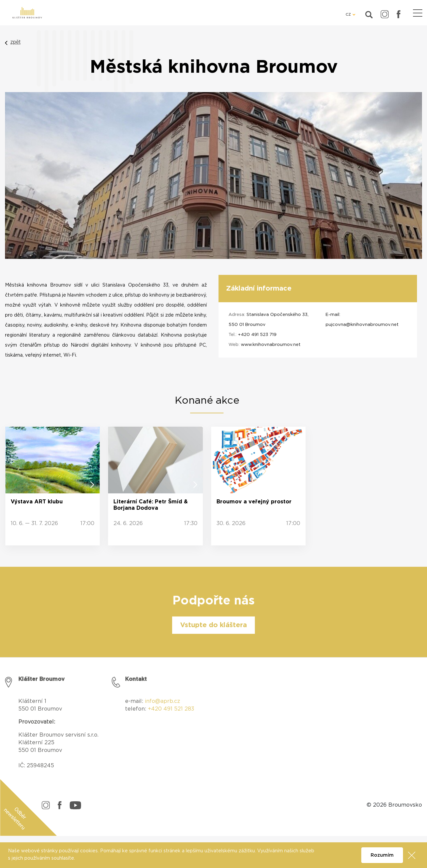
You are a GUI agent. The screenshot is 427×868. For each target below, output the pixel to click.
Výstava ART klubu (37, 502)
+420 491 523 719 (257, 335)
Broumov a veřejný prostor (254, 502)
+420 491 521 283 (171, 709)
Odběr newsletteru (15, 818)
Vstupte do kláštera (213, 625)
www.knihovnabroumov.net (271, 345)
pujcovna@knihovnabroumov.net (362, 325)
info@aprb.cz (162, 701)
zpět (16, 42)
